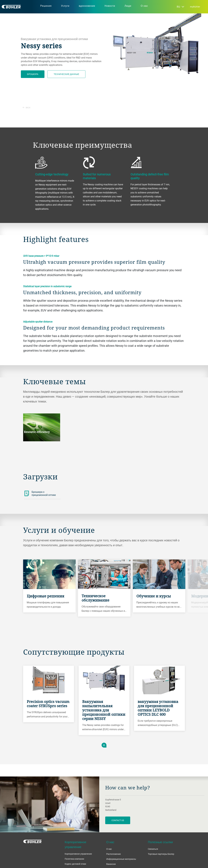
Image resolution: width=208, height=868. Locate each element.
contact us (118, 820)
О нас (109, 849)
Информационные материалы (121, 859)
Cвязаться (153, 849)
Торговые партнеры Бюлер (161, 854)
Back (27, 108)
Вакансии (111, 864)
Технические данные (66, 74)
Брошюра (33, 74)
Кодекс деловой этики (75, 864)
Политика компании (74, 859)
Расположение (114, 854)
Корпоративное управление (78, 854)
